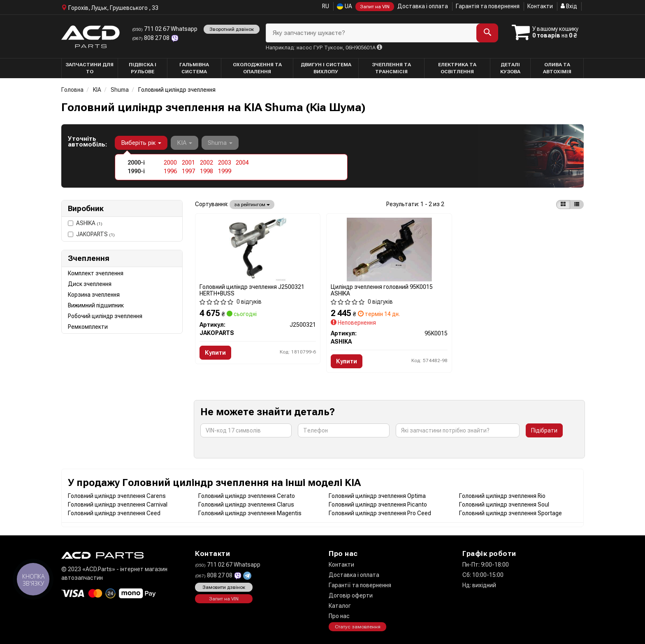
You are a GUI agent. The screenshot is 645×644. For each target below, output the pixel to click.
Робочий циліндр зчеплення (105, 316)
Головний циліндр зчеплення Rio (502, 496)
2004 (242, 163)
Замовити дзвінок (224, 587)
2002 (206, 163)
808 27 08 (151, 38)
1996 (170, 171)
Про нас (339, 616)
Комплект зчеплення (96, 273)
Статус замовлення (358, 627)
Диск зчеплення (90, 284)
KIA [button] (184, 143)
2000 (170, 163)
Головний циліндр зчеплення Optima (377, 496)
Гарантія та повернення (488, 6)
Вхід (569, 6)
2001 (188, 163)
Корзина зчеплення (94, 295)
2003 (225, 163)
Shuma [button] (220, 143)
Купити (215, 353)
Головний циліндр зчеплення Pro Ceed (380, 513)
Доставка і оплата (423, 6)
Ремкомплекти (88, 327)
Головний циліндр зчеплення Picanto (378, 505)
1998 (206, 171)
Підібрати (544, 430)
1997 (188, 171)
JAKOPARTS (91, 234)
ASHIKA (85, 223)
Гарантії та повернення (360, 585)
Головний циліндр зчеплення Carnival (118, 505)
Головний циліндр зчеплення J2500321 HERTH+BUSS (252, 290)
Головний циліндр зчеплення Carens (117, 496)
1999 (225, 171)
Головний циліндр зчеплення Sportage (510, 513)
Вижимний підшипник (96, 305)
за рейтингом (252, 205)
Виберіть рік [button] (141, 143)
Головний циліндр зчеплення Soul (504, 505)
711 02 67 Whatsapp (165, 29)
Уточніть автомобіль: (87, 142)
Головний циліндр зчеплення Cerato (247, 496)
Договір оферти (351, 595)
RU (326, 6)
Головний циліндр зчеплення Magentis (250, 513)
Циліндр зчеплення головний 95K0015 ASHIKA (382, 290)
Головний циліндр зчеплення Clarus (246, 505)
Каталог (340, 606)
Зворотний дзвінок (232, 29)
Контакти (540, 6)
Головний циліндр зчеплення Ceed (114, 513)
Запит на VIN (375, 7)
